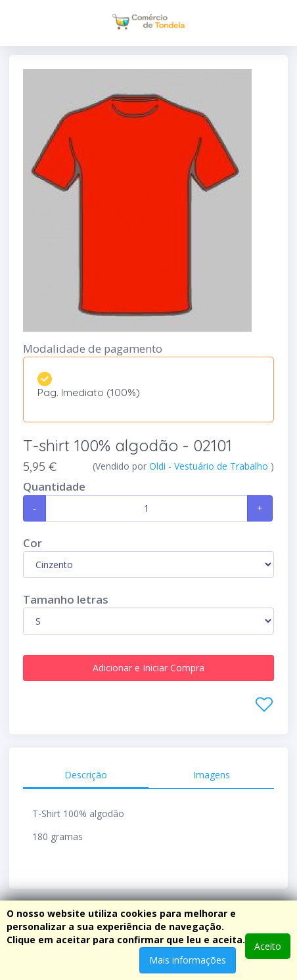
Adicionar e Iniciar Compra (148, 668)
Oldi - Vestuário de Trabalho (210, 466)
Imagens (212, 775)
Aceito (268, 946)
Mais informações (188, 960)
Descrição (86, 775)
